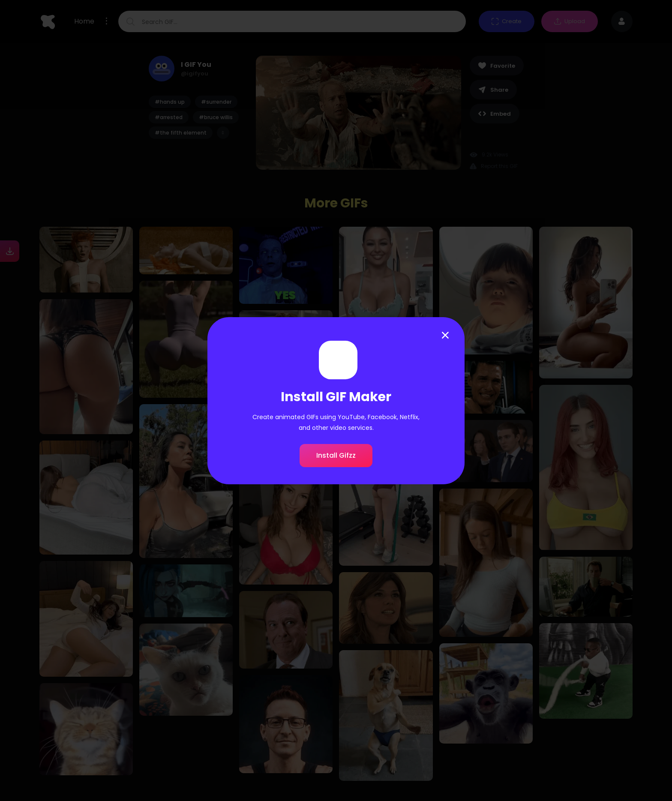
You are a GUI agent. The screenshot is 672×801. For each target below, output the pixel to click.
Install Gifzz (336, 455)
